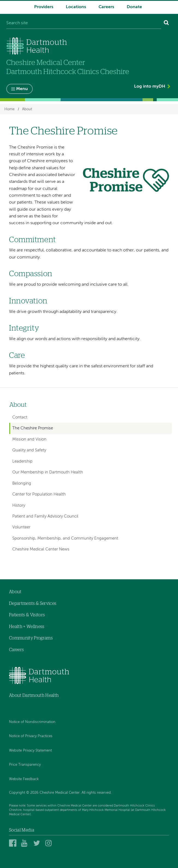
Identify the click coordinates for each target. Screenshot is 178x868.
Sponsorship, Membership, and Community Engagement (65, 538)
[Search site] (84, 23)
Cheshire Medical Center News (41, 549)
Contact (20, 417)
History (19, 505)
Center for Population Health (39, 494)
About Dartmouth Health (34, 695)
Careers (106, 7)
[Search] (166, 23)
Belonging (22, 483)
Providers (44, 7)
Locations (76, 7)
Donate (134, 7)
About (27, 109)
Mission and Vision (29, 439)
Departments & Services (33, 604)
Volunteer (21, 527)
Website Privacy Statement (30, 751)
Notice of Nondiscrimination (32, 722)
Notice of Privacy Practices (31, 736)
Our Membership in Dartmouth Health (48, 472)
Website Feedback (24, 779)
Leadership (22, 461)
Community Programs (31, 638)
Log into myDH (150, 87)
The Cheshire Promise (33, 428)
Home (9, 109)
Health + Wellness (27, 627)
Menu (22, 89)
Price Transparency (25, 765)
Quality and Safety (29, 450)
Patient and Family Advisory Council (45, 516)
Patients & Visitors (27, 615)
